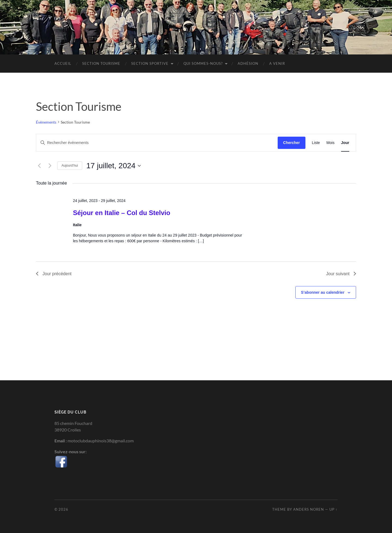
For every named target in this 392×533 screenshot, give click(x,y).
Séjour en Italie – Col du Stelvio (122, 213)
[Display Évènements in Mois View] (330, 143)
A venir (277, 63)
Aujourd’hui (70, 166)
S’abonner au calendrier (323, 292)
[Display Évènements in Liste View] (316, 143)
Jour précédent (54, 274)
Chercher (291, 143)
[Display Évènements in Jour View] (345, 143)
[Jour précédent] (39, 166)
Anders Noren (309, 509)
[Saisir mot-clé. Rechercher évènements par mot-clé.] (157, 143)
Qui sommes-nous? (203, 63)
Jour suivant (341, 274)
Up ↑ (333, 509)
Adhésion (248, 63)
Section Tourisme (101, 63)
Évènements (46, 122)
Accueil (63, 63)
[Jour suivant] (50, 166)
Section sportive (150, 63)
